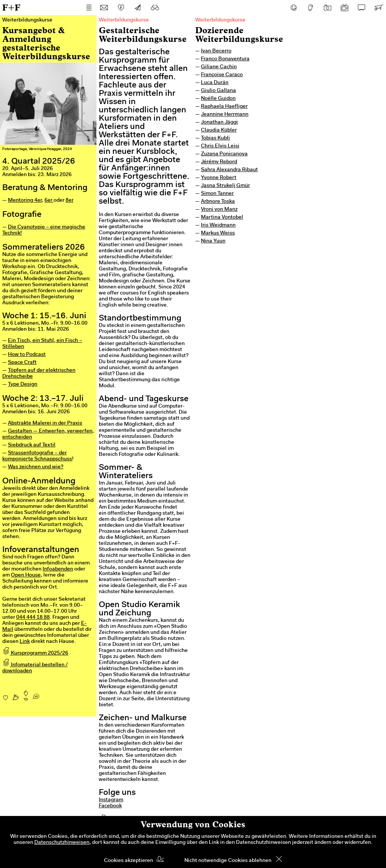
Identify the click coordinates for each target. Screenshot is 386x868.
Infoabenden (58, 569)
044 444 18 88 (33, 618)
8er (70, 201)
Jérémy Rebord (219, 162)
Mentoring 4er (25, 201)
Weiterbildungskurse (220, 20)
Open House (26, 575)
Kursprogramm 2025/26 (35, 653)
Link (25, 642)
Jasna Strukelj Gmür (225, 186)
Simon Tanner (217, 194)
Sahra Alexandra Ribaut (229, 170)
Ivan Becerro (216, 51)
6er (49, 201)
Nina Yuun (213, 241)
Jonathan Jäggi (219, 123)
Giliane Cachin (219, 67)
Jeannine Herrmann (225, 115)
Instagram (111, 800)
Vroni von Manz (219, 210)
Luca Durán (215, 83)
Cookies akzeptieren (129, 861)
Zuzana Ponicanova (224, 154)
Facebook (110, 806)
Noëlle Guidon (218, 99)
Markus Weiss (218, 233)
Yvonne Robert (219, 178)
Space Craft (22, 363)
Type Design (23, 385)
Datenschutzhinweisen (62, 843)
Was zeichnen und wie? (36, 467)
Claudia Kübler (219, 130)
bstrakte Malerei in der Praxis (47, 423)
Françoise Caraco (222, 75)
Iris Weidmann (218, 225)
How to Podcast (27, 355)
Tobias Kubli (215, 138)
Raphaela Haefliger (224, 107)
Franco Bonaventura (225, 59)
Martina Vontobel (222, 218)
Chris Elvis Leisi (220, 146)
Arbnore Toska (218, 202)
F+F (11, 7)
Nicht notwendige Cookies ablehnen (228, 861)
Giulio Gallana (218, 91)
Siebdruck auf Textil (32, 445)
